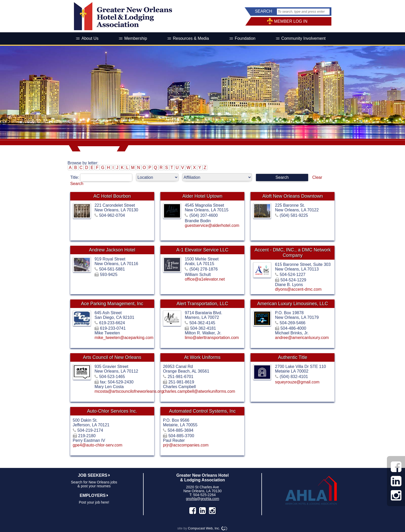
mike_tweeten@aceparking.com (124, 338)
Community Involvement (303, 38)
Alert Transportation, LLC (202, 304)
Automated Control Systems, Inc (202, 411)
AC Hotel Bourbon (112, 196)
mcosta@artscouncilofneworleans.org (129, 391)
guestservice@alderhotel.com (212, 225)
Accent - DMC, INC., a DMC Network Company (293, 253)
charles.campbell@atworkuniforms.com (199, 391)
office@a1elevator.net (205, 279)
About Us (90, 38)
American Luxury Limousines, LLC (293, 304)
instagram (212, 511)
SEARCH (264, 11)
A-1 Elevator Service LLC (202, 250)
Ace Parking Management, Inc (112, 304)
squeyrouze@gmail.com (297, 382)
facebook (193, 511)
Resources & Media (191, 38)
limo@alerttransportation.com (212, 338)
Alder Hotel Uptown (202, 196)
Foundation (245, 38)
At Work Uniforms (202, 357)
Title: (103, 177)
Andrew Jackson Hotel (112, 250)
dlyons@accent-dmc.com (298, 289)
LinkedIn (202, 511)
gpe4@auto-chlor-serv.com (98, 445)
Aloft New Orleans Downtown (293, 196)
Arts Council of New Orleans (112, 357)
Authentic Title (293, 357)
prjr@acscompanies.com (186, 445)
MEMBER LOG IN (291, 21)
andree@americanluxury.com (302, 338)
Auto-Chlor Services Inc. (112, 411)
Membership (136, 38)
